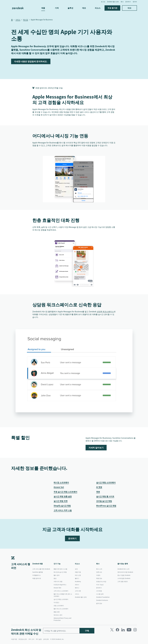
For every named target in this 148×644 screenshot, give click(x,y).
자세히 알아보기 (96, 448)
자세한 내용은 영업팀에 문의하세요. (31, 61)
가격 (57, 8)
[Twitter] (112, 630)
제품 (43, 8)
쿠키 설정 (39, 639)
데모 (84, 8)
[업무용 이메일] (61, 631)
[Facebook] (117, 630)
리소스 (98, 8)
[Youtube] (129, 630)
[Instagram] (135, 630)
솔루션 (70, 8)
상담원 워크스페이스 (105, 311)
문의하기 (72, 538)
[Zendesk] (13, 561)
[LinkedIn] (123, 630)
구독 (87, 631)
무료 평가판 (112, 8)
